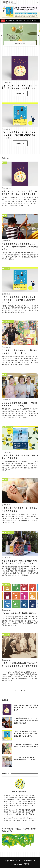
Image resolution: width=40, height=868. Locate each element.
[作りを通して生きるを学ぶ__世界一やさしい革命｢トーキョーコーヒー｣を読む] (20, 333)
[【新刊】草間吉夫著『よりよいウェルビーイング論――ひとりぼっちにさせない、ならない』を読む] (20, 115)
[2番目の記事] (20, 49)
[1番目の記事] (18, 49)
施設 (6, 480)
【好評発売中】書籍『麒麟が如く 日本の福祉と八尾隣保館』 (20, 457)
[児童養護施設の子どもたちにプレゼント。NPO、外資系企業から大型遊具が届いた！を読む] (20, 226)
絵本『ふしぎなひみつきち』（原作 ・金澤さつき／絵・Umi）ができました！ (19, 87)
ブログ (7, 269)
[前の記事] (2, 35)
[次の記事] (38, 35)
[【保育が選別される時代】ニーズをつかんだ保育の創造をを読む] (20, 491)
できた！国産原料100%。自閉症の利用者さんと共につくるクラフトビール (19, 562)
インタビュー (9, 322)
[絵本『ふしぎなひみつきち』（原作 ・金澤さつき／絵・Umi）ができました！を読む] (20, 68)
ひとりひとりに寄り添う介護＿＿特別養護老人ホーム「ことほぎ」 (19, 404)
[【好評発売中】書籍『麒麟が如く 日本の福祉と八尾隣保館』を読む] (20, 438)
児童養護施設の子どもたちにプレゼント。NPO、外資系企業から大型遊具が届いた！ (20, 247)
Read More (20, 94)
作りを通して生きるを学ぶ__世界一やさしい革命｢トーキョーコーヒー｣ (20, 352)
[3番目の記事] (22, 49)
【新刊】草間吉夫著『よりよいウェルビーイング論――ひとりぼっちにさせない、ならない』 (20, 135)
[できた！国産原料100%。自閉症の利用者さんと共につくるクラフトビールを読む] (20, 543)
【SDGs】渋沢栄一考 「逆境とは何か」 (19, 613)
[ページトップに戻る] (36, 864)
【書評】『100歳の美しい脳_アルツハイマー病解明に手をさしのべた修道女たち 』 (20, 666)
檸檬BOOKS (9, 427)
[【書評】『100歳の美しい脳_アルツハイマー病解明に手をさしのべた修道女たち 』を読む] (20, 646)
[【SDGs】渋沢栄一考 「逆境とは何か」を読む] (20, 596)
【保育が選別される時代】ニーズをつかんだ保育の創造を (19, 509)
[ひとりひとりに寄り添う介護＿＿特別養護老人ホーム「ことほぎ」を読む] (20, 385)
